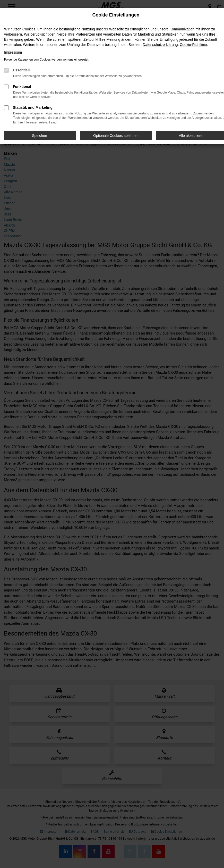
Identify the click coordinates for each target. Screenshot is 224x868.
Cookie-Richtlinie (193, 45)
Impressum (13, 52)
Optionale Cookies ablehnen (116, 136)
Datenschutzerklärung (160, 45)
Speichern (40, 136)
